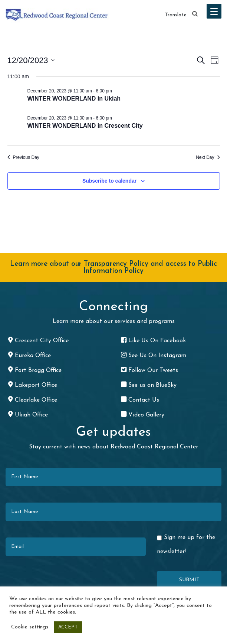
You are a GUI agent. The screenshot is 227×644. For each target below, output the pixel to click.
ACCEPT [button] (68, 627)
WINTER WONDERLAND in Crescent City (85, 126)
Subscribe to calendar (109, 181)
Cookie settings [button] (30, 627)
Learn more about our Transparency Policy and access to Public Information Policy (113, 268)
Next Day (208, 157)
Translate (175, 15)
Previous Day (23, 157)
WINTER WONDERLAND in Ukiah (74, 99)
